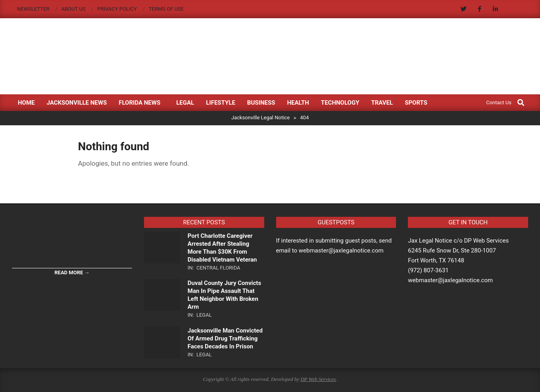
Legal (204, 315)
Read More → (72, 272)
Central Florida (218, 268)
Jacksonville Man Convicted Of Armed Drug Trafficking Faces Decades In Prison (225, 338)
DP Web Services (318, 379)
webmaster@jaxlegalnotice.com (450, 280)
